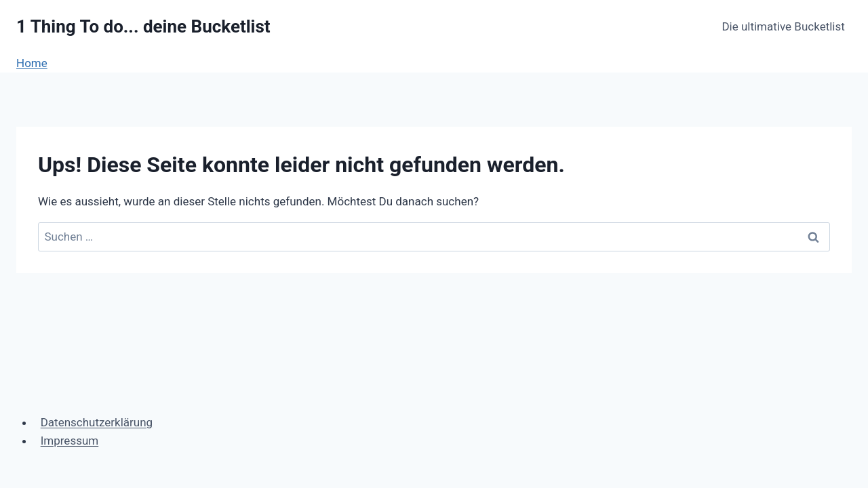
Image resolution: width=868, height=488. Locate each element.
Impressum (70, 441)
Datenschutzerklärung (97, 422)
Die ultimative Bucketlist (783, 26)
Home (32, 63)
